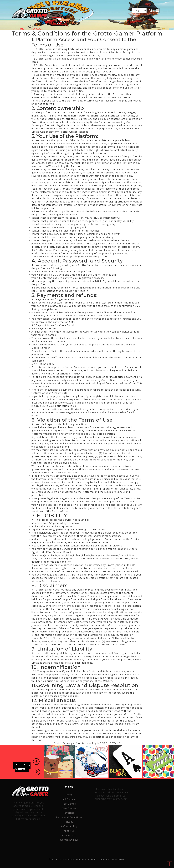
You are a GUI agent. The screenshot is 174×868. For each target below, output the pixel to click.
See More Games (23, 767)
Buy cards (37, 29)
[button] (36, 762)
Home (21, 29)
